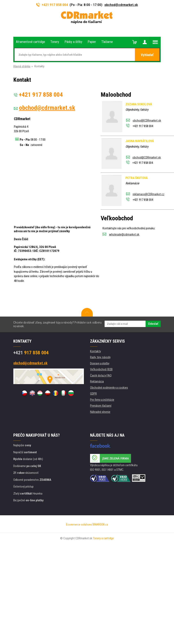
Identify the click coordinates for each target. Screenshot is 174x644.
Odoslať (153, 324)
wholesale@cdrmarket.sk (124, 234)
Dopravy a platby (100, 363)
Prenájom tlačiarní (101, 406)
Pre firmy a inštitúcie (102, 400)
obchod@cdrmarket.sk (121, 5)
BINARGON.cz (100, 525)
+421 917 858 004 (52, 5)
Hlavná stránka (22, 66)
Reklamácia (97, 381)
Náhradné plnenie (100, 412)
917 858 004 (31, 353)
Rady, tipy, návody (100, 357)
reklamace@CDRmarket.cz (149, 194)
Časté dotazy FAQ (101, 375)
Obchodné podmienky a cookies (109, 388)
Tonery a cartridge (103, 538)
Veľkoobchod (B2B (101, 369)
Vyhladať (147, 55)
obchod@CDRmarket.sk (147, 121)
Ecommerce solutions (79, 525)
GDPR (93, 394)
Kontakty (95, 351)
